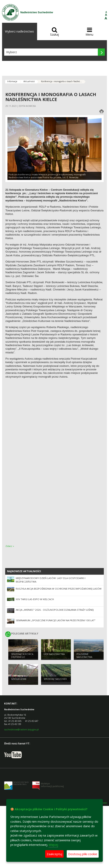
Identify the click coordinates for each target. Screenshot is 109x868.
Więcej (53, 845)
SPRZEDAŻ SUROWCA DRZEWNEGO (22, 656)
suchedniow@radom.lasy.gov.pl (21, 729)
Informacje (12, 81)
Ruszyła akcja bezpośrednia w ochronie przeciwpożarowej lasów (59, 589)
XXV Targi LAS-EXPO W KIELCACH (35, 599)
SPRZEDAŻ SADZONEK (55, 679)
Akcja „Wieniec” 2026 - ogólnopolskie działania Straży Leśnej (55, 610)
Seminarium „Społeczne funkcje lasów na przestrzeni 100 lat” (56, 620)
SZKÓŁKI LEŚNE (19, 679)
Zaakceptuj (54, 854)
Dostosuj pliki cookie (83, 854)
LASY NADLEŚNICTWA (54, 654)
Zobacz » (10, 546)
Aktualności (29, 81)
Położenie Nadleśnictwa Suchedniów (84, 657)
